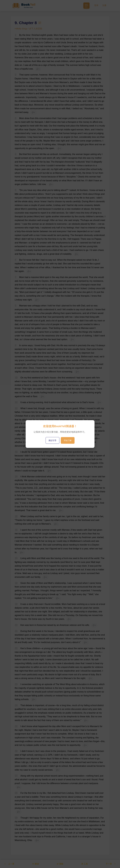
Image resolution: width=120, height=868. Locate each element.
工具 (84, 864)
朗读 (36, 864)
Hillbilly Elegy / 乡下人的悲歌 (29, 29)
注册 (104, 5)
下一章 (110, 864)
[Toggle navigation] (86, 6)
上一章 (10, 864)
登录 (96, 5)
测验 (60, 864)
